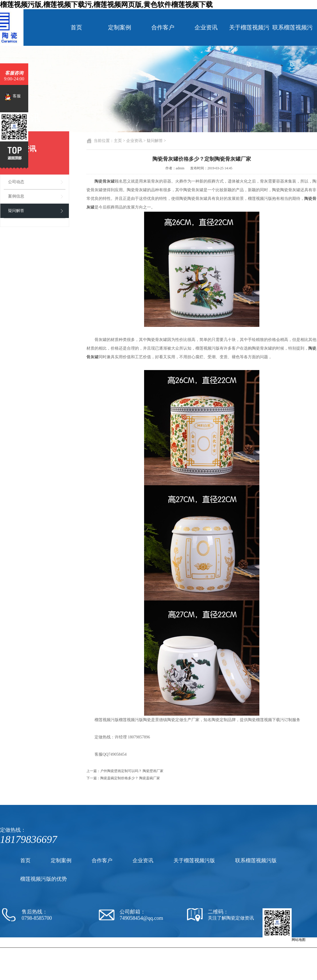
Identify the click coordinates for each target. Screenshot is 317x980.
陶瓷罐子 (256, 950)
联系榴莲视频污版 (293, 46)
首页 (76, 27)
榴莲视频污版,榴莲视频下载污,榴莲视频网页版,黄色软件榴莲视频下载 (106, 5)
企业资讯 (206, 27)
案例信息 (16, 196)
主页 (118, 141)
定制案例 (120, 27)
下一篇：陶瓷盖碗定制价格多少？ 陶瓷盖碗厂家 (123, 778)
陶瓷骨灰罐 (105, 181)
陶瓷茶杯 (223, 950)
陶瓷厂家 (166, 950)
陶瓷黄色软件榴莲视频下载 (194, 950)
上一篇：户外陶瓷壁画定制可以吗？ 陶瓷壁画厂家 (125, 771)
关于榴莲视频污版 (249, 46)
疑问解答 (16, 211)
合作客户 (163, 27)
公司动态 (16, 182)
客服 (13, 96)
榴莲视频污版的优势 (44, 879)
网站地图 (299, 940)
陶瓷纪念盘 (239, 950)
